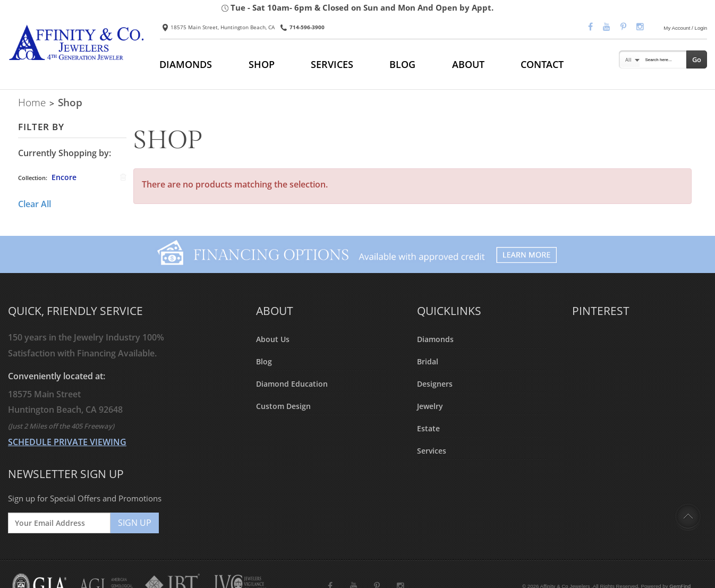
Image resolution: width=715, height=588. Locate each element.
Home (32, 103)
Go (697, 59)
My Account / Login (685, 28)
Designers (435, 384)
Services (432, 451)
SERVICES (332, 64)
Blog (264, 361)
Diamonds (435, 339)
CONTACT (542, 64)
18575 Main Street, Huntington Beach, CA (219, 27)
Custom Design (283, 406)
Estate (428, 428)
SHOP (262, 64)
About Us (273, 339)
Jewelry (430, 406)
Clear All (35, 204)
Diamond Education (292, 384)
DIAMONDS (186, 64)
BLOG (402, 64)
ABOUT (468, 64)
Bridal (428, 361)
